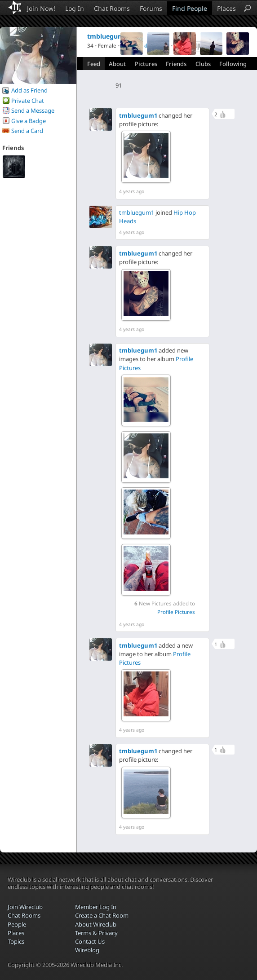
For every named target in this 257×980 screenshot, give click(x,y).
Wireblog (87, 950)
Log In (75, 8)
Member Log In (96, 907)
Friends (176, 64)
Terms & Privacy (96, 933)
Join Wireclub (25, 907)
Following (233, 64)
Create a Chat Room (102, 915)
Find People (190, 8)
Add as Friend (29, 90)
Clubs (203, 64)
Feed (94, 64)
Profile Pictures (176, 612)
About (117, 64)
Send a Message (33, 110)
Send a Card (27, 131)
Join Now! (41, 8)
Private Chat (28, 101)
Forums (151, 8)
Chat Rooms (112, 8)
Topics (16, 941)
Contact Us (90, 941)
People (17, 924)
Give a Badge (29, 121)
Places (226, 8)
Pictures (146, 64)
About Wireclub (96, 924)
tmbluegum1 (138, 115)
